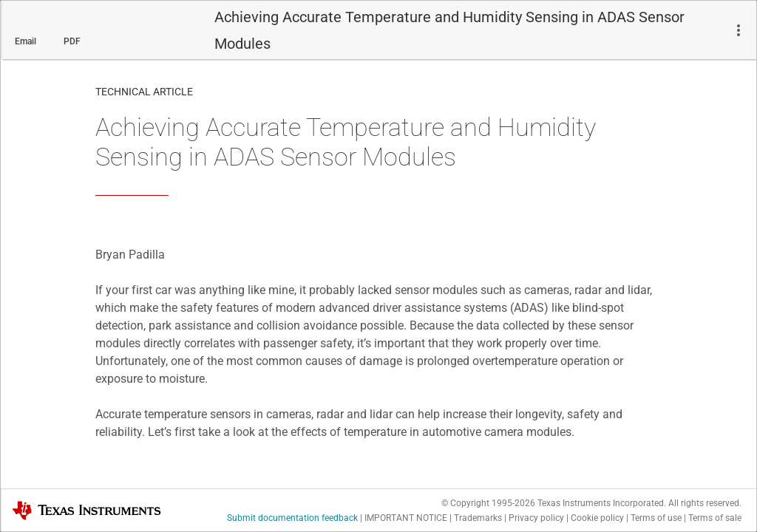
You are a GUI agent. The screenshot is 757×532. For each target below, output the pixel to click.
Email (26, 41)
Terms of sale (715, 518)
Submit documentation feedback (292, 518)
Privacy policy (536, 518)
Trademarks (478, 518)
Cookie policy (597, 518)
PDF (72, 41)
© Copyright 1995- (488, 503)
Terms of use (656, 518)
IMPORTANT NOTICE (406, 518)
